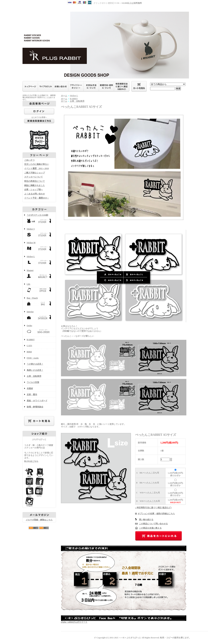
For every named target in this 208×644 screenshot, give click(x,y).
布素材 (30, 388)
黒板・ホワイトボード (37, 401)
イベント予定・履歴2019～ (37, 198)
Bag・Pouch (39, 302)
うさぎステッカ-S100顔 (39, 219)
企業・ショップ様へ (33, 190)
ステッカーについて (33, 177)
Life (39, 288)
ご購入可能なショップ (35, 173)
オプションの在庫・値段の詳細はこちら (156, 514)
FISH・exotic (33, 358)
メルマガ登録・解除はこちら (39, 520)
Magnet (39, 274)
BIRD (29, 352)
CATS (29, 346)
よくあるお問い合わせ (35, 194)
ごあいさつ (29, 160)
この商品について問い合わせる (153, 524)
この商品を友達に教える (150, 528)
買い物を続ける (146, 520)
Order (39, 330)
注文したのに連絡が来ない (37, 164)
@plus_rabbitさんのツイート (74, 622)
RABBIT (31, 340)
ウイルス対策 (33, 382)
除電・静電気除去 (35, 407)
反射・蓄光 (32, 394)
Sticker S (39, 233)
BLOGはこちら (31, 461)
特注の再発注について (35, 181)
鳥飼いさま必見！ (35, 370)
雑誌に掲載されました (35, 185)
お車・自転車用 (34, 376)
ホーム (64, 96)
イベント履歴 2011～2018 (36, 168)
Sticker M (39, 247)
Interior (39, 316)
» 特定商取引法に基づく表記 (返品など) (153, 508)
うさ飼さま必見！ (35, 364)
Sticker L (39, 261)
